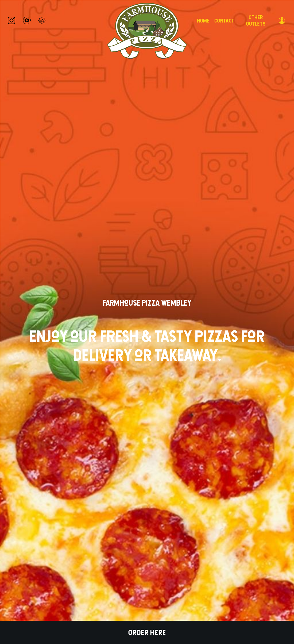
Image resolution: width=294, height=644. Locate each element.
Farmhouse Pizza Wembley (46, 558)
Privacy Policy (168, 576)
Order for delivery (111, 199)
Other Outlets (256, 20)
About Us (123, 540)
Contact (224, 21)
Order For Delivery (111, 382)
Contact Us (166, 540)
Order (58, 495)
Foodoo (252, 590)
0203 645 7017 (103, 595)
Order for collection (180, 199)
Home (203, 21)
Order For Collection (180, 382)
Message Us (101, 610)
